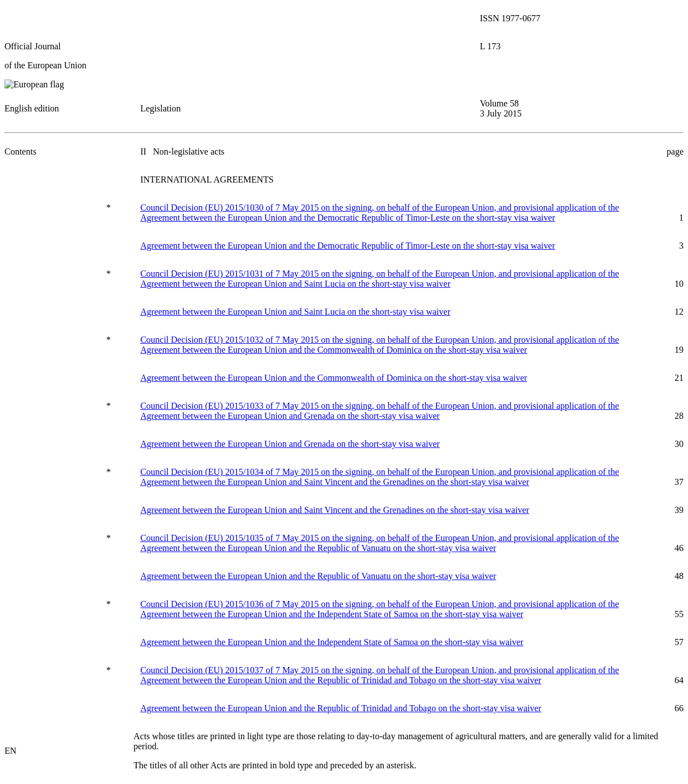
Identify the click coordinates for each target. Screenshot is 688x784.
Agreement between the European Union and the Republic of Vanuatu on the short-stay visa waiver (318, 576)
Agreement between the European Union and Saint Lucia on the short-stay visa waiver (295, 312)
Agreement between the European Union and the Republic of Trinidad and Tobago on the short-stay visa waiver (341, 708)
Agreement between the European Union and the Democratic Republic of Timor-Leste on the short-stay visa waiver (347, 246)
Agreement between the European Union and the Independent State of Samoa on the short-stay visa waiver (332, 642)
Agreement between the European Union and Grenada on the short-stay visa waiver (290, 444)
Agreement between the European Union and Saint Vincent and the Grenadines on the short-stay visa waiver (334, 510)
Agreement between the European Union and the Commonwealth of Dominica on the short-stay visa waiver (333, 378)
